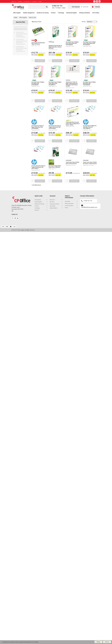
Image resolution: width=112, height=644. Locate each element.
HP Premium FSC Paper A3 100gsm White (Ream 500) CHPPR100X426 (55, 127)
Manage (98, 642)
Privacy (71, 208)
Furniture (53, 13)
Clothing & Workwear (85, 13)
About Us (14, 1)
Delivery (20, 1)
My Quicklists (56, 206)
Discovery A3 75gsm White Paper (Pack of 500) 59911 (55, 166)
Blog (40, 1)
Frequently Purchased (56, 204)
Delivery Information (71, 203)
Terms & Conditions (71, 206)
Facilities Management (29, 13)
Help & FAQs (71, 201)
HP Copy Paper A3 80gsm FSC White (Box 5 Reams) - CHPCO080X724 (90, 127)
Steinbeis (68, 80)
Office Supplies (17, 13)
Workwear (41, 210)
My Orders (56, 202)
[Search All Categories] (38, 7)
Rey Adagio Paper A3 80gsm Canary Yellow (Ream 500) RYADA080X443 (89, 43)
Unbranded (68, 160)
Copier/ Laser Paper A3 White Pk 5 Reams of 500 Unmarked (90, 163)
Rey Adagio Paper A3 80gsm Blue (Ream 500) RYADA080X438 (89, 83)
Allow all (107, 642)
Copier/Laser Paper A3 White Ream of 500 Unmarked (72, 163)
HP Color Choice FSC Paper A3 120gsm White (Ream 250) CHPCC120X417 (38, 167)
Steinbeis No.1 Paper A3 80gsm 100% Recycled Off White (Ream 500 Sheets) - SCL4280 (72, 84)
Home (16, 17)
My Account (56, 200)
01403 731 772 (57, 6)
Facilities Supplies (41, 202)
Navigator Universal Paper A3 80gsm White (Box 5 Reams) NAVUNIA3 (55, 47)
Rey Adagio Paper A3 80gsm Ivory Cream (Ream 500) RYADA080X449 (72, 43)
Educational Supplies (71, 13)
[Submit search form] (47, 7)
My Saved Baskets (56, 208)
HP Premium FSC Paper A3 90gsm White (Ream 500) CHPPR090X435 (37, 127)
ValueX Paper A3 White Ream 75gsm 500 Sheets (38, 43)
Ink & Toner (27, 1)
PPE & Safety (96, 13)
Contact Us (34, 1)
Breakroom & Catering (43, 13)
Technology (61, 13)
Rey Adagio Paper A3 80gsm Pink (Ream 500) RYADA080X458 (38, 83)
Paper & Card (32, 17)
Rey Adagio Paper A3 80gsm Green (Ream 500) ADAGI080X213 (55, 83)
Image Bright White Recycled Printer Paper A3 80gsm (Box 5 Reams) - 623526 (73, 124)
